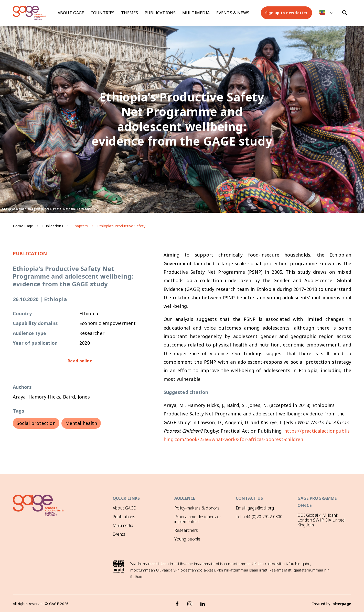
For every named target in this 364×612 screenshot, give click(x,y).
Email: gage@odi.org (255, 508)
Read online (80, 361)
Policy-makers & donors (197, 508)
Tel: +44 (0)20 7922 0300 (259, 517)
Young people (187, 539)
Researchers (186, 530)
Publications (160, 13)
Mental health (81, 423)
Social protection (36, 423)
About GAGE (124, 508)
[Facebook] (177, 603)
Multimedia (196, 13)
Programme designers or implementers (198, 519)
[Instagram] (190, 603)
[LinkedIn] (203, 603)
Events (119, 534)
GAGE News (124, 543)
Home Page (23, 226)
